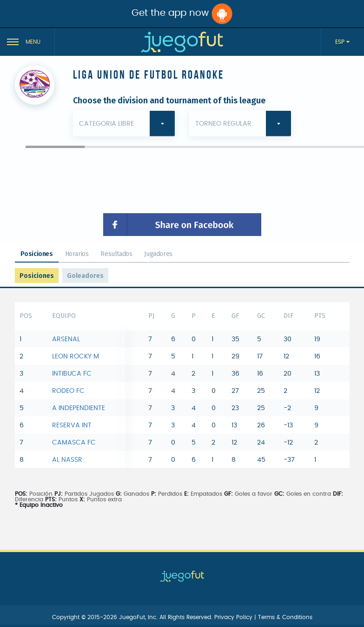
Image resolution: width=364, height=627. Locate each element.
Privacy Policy (234, 617)
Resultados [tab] (116, 254)
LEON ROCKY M (76, 357)
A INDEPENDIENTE (79, 408)
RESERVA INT (72, 425)
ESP (341, 42)
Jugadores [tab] (158, 254)
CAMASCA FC (74, 443)
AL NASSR (67, 460)
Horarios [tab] (77, 254)
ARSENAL (66, 339)
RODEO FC (68, 391)
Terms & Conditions (285, 617)
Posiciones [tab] (37, 254)
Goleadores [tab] (85, 276)
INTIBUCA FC (72, 374)
